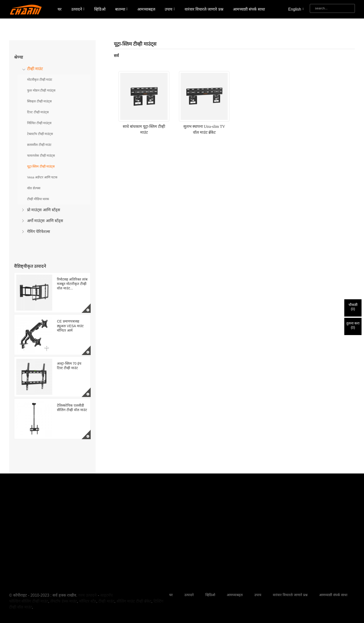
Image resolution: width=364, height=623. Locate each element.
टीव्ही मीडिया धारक (38, 199)
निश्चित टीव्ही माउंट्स (39, 123)
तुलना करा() (353, 325)
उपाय (170, 9)
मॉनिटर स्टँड (88, 601)
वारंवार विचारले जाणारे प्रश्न (204, 9)
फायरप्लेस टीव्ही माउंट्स (41, 156)
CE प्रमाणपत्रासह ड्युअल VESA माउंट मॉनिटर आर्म (70, 326)
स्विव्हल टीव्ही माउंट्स (39, 101)
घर (60, 9)
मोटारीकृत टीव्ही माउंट (40, 80)
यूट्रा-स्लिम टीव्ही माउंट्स (41, 166)
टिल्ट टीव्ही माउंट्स (38, 112)
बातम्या (121, 9)
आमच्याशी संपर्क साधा (249, 9)
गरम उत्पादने (87, 595)
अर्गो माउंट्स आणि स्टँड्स (45, 221)
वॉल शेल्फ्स (34, 188)
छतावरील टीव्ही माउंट (39, 145)
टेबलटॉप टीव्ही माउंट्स (40, 134)
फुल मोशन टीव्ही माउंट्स (41, 90)
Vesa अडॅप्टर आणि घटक (42, 177)
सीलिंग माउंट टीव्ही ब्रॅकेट (134, 601)
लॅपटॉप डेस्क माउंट (64, 601)
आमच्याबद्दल (146, 9)
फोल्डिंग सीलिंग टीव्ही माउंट (29, 601)
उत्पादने (78, 9)
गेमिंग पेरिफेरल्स (39, 232)
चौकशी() (353, 307)
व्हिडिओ (100, 9)
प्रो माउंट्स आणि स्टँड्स (44, 210)
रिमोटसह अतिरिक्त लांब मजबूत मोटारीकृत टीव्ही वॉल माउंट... (72, 284)
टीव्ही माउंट (35, 69)
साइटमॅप (106, 595)
